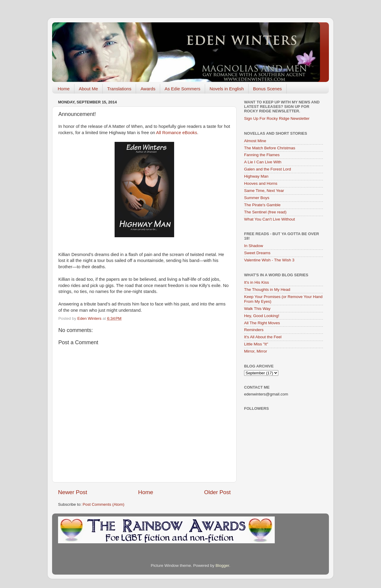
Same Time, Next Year (264, 191)
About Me (88, 89)
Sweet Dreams (257, 253)
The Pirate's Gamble (262, 205)
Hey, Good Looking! (262, 316)
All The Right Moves (262, 323)
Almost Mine (255, 141)
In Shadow (254, 246)
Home (64, 89)
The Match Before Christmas (270, 148)
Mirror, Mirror (256, 351)
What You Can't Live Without (270, 219)
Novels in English (227, 89)
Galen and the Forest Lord (268, 169)
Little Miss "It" (256, 344)
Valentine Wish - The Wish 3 (269, 260)
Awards (148, 89)
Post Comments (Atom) (104, 504)
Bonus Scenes (267, 89)
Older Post (217, 492)
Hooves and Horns (261, 183)
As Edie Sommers (182, 89)
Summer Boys (257, 198)
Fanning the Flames (262, 155)
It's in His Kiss (257, 282)
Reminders (254, 330)
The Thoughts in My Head (267, 290)
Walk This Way (257, 309)
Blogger (222, 565)
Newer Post (73, 492)
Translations (119, 89)
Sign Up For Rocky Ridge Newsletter (277, 118)
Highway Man (256, 176)
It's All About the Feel (263, 337)
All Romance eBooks (177, 133)
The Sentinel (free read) (265, 212)
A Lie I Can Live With (263, 162)
